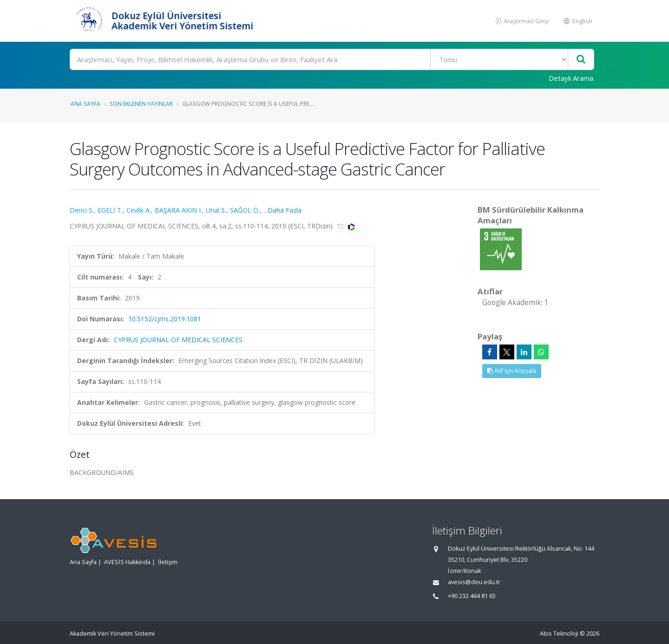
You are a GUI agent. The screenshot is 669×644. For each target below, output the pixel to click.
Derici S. (82, 210)
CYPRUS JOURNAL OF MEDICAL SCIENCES (178, 340)
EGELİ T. (110, 210)
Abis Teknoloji (559, 634)
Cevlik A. (139, 210)
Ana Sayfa (85, 104)
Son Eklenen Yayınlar (141, 104)
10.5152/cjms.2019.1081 (165, 319)
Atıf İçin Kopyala (512, 371)
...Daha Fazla (282, 210)
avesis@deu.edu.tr (474, 582)
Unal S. (216, 210)
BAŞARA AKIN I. (178, 210)
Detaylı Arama (571, 78)
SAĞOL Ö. (245, 210)
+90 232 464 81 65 (472, 596)
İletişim (168, 562)
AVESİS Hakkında (127, 562)
